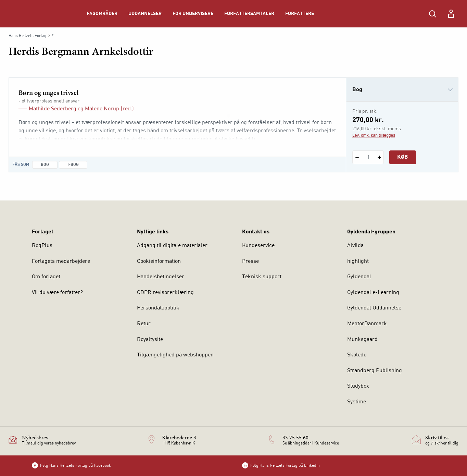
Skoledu (357, 355)
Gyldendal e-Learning (373, 293)
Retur (144, 324)
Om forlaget (46, 277)
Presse (250, 261)
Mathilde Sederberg (53, 109)
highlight (358, 261)
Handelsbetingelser (161, 277)
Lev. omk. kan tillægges (374, 135)
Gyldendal (359, 277)
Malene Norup (102, 109)
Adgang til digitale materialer (172, 246)
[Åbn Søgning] (432, 14)
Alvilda (355, 246)
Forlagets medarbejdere (61, 261)
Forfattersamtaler (249, 14)
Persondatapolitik (158, 308)
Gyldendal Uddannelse (374, 308)
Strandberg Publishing (375, 371)
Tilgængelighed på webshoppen (175, 355)
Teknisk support (262, 277)
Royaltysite (150, 340)
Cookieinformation (159, 261)
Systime (357, 402)
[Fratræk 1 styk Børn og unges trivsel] (357, 157)
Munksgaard (362, 340)
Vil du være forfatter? (57, 293)
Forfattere (300, 14)
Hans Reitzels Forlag (28, 36)
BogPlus (42, 246)
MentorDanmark (367, 324)
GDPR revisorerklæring (165, 293)
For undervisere (193, 14)
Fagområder (102, 14)
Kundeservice (258, 246)
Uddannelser (145, 14)
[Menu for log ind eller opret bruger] (451, 14)
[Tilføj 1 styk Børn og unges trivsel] (379, 157)
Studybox (358, 386)
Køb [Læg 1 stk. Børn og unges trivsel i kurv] (403, 157)
